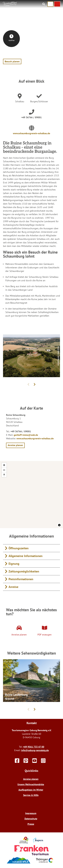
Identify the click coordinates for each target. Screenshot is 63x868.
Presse (31, 824)
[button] (57, 4)
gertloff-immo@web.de (26, 435)
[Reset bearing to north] (4, 475)
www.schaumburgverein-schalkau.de (32, 133)
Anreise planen (31, 779)
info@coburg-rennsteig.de (35, 750)
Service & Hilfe (31, 795)
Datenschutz (31, 819)
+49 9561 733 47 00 (34, 747)
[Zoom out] (4, 470)
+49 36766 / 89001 (32, 117)
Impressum (31, 813)
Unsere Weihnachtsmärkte (31, 784)
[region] (32, 495)
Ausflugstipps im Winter (31, 790)
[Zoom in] (4, 465)
